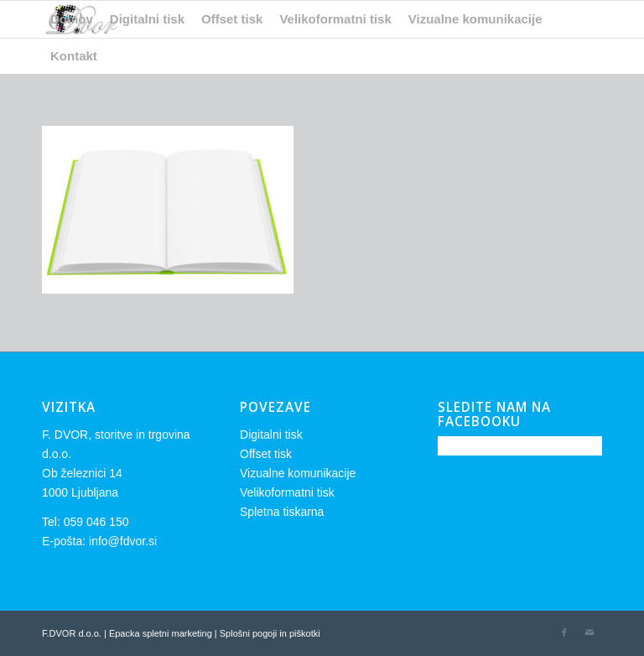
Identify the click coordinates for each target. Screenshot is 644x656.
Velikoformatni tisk (287, 492)
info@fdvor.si (123, 541)
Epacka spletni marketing (161, 633)
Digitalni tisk (271, 435)
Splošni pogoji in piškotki (270, 633)
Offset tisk (266, 454)
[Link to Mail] (589, 633)
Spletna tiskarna (282, 512)
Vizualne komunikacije (298, 473)
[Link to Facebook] (564, 633)
